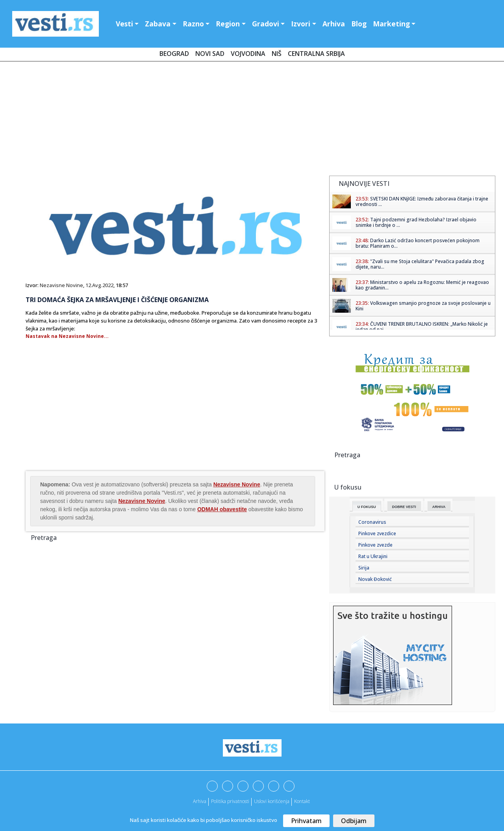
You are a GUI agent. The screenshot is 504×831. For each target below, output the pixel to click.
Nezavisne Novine (61, 285)
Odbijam (354, 821)
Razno (193, 24)
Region (228, 24)
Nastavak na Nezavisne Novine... (67, 336)
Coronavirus (372, 522)
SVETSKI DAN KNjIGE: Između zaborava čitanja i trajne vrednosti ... (422, 201)
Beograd (174, 54)
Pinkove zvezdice (377, 533)
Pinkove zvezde (375, 545)
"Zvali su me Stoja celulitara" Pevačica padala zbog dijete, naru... (420, 264)
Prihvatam (306, 821)
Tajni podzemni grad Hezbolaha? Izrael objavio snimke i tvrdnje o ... (416, 222)
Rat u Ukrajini (373, 556)
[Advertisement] (252, 120)
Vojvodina (248, 54)
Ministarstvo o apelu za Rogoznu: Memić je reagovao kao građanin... (422, 285)
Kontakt (302, 801)
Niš (277, 54)
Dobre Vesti (404, 507)
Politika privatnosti (230, 801)
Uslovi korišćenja (272, 801)
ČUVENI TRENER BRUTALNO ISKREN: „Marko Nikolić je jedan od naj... (422, 327)
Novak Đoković (375, 579)
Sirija (364, 568)
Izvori (301, 24)
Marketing (391, 24)
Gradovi (266, 24)
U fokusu (367, 507)
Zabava (158, 24)
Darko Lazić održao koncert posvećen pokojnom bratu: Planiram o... (418, 243)
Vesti (124, 24)
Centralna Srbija (316, 54)
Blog (359, 24)
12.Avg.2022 (99, 285)
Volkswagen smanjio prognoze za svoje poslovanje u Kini (423, 306)
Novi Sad (210, 54)
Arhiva (334, 24)
